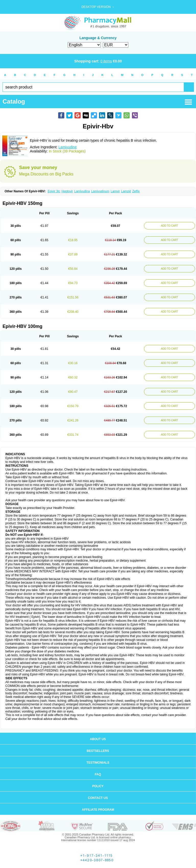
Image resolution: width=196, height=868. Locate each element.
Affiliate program (98, 810)
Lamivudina (82, 191)
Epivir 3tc (54, 191)
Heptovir (67, 191)
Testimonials (98, 763)
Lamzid (126, 191)
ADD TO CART (169, 226)
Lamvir (115, 191)
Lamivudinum (100, 191)
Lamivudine (68, 147)
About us (98, 739)
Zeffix (136, 191)
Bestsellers (98, 751)
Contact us (98, 798)
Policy (98, 786)
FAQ (98, 774)
